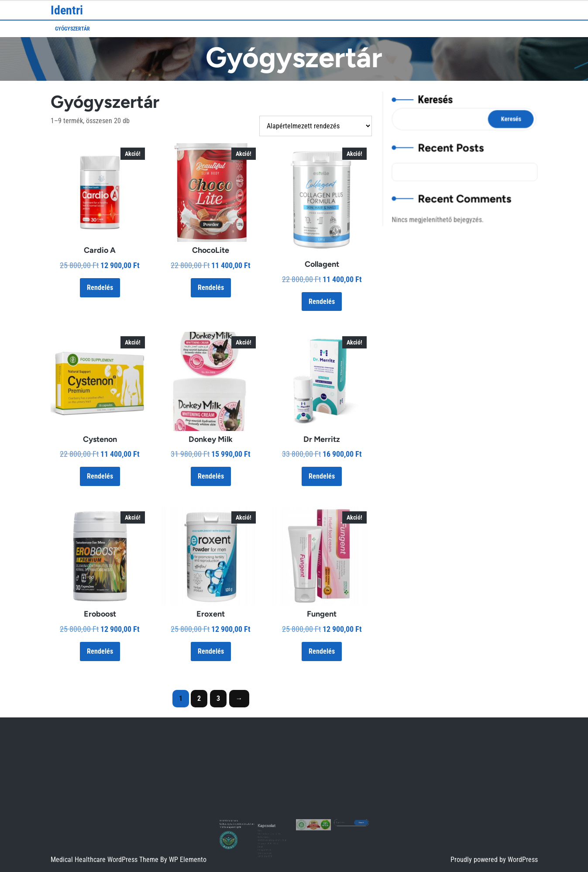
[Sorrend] (316, 126)
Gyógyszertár (72, 29)
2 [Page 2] (199, 698)
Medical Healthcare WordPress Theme (105, 860)
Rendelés (100, 288)
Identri (67, 10)
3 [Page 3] (218, 698)
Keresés (437, 104)
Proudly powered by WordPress (494, 860)
